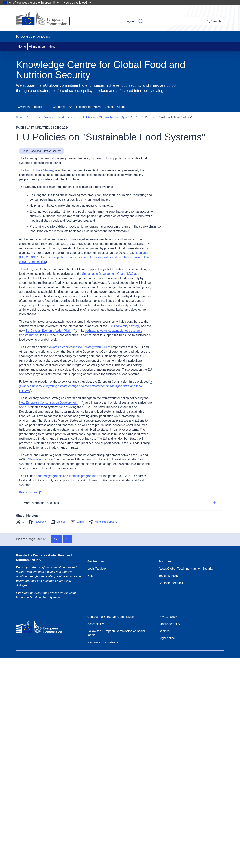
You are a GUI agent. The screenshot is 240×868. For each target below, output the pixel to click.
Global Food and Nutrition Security (41, 151)
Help (52, 47)
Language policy (170, 624)
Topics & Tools (168, 576)
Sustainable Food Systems (59, 117)
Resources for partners (103, 642)
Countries (59, 107)
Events (109, 107)
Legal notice (167, 638)
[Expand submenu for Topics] (47, 107)
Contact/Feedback (171, 583)
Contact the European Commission (111, 617)
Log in (127, 21)
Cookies (164, 631)
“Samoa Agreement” (41, 459)
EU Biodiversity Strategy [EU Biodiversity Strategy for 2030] (124, 326)
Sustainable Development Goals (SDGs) (109, 274)
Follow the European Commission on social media (116, 633)
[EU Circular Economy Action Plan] (51, 331)
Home (22, 47)
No (67, 539)
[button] (140, 21)
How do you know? (77, 3)
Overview (24, 107)
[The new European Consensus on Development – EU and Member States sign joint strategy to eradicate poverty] (51, 403)
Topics (38, 107)
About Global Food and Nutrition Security (186, 569)
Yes (56, 539)
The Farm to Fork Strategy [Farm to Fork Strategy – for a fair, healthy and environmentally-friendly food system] (37, 170)
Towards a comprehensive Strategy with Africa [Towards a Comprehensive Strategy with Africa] (78, 347)
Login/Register (97, 569)
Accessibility (96, 624)
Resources (83, 107)
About (121, 107)
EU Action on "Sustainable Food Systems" (108, 117)
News (97, 107)
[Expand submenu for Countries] (70, 107)
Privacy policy (168, 617)
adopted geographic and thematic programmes (67, 476)
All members (37, 47)
